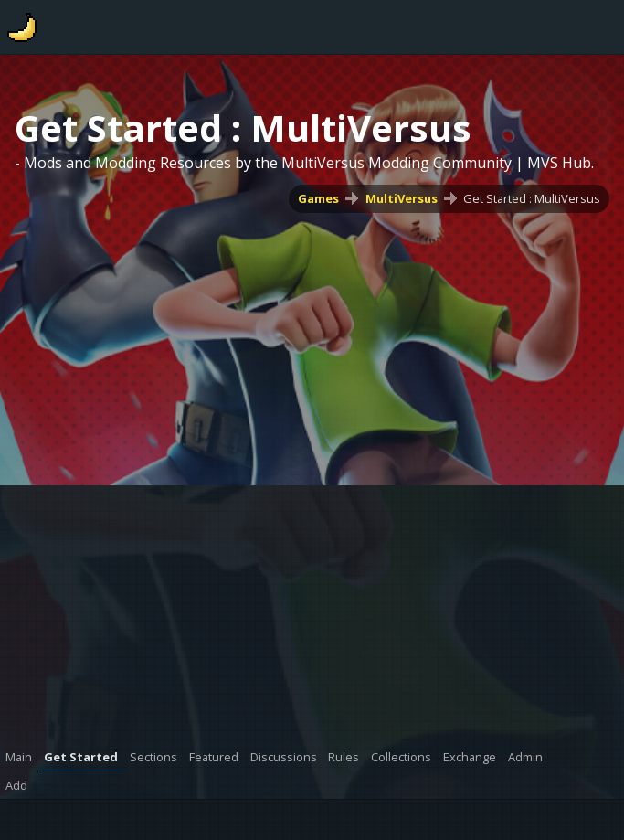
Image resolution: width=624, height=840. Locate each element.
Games (318, 198)
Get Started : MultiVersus (532, 198)
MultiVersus (402, 198)
